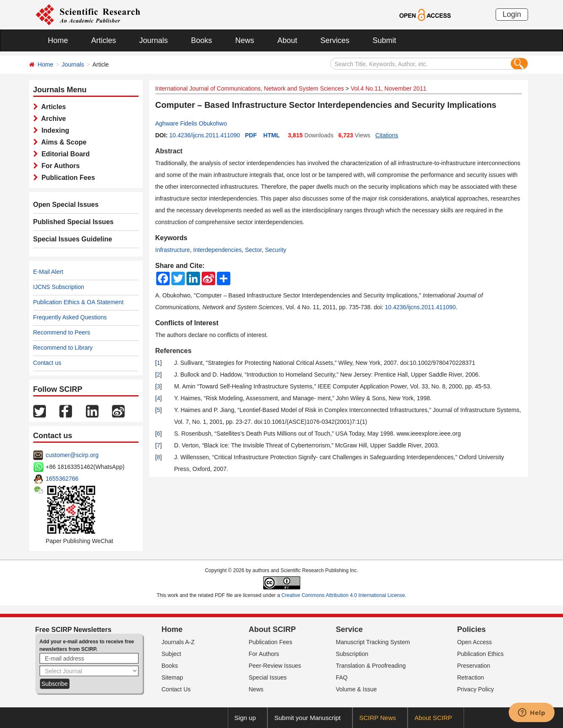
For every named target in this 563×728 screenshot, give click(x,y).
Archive (52, 119)
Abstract (169, 151)
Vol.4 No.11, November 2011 (389, 88)
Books (202, 40)
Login (512, 14)
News (245, 40)
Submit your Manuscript (307, 718)
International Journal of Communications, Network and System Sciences (250, 88)
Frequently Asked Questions (70, 317)
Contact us (47, 363)
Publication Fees (67, 178)
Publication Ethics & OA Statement (79, 302)
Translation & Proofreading (371, 666)
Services (335, 40)
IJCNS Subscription (59, 287)
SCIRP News (378, 718)
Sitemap (172, 677)
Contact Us (176, 689)
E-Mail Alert (48, 272)
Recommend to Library (63, 348)
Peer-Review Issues (275, 666)
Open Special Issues (66, 205)
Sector (253, 250)
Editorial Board (64, 154)
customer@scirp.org (72, 455)
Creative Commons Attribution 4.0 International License (343, 595)
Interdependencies (217, 250)
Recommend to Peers (62, 332)
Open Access (475, 642)
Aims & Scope (62, 142)
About (287, 40)
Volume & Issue (356, 689)
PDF (251, 135)
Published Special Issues (73, 222)
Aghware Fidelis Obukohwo (191, 123)
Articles (104, 40)
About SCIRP (272, 629)
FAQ (342, 677)
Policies (472, 629)
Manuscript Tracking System (373, 642)
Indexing (54, 130)
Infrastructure (173, 250)
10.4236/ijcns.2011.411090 (205, 135)
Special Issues (268, 677)
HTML (271, 135)
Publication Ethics (481, 654)
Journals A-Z (178, 642)
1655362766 (62, 479)
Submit (384, 40)
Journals (154, 40)
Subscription (352, 654)
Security (276, 250)
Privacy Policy (476, 689)
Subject (172, 654)
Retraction (471, 677)
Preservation (474, 666)
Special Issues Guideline (73, 239)
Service (350, 629)
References (173, 351)
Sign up (245, 718)
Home (58, 40)
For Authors (59, 166)
